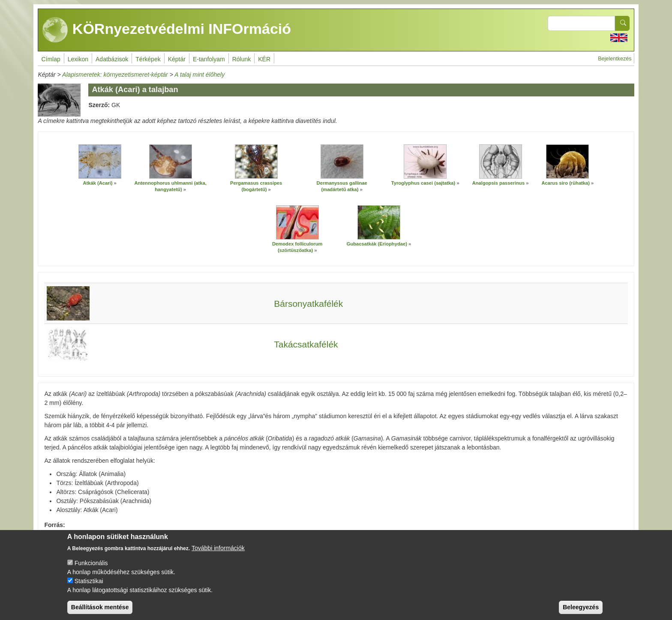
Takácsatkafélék (306, 344)
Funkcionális (91, 569)
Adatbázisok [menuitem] (112, 59)
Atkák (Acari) (97, 183)
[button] (100, 162)
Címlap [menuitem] (51, 59)
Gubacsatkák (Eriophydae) (377, 244)
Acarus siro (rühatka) (565, 183)
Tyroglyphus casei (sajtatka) (423, 183)
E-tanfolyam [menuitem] (209, 59)
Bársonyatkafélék (308, 304)
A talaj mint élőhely (199, 75)
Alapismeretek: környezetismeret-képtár (115, 75)
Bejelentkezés (615, 59)
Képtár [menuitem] (177, 59)
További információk (218, 554)
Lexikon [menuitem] (78, 59)
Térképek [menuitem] (148, 59)
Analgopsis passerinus (499, 183)
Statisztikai (89, 587)
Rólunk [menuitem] (242, 59)
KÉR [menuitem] (264, 59)
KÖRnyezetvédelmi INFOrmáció (167, 30)
